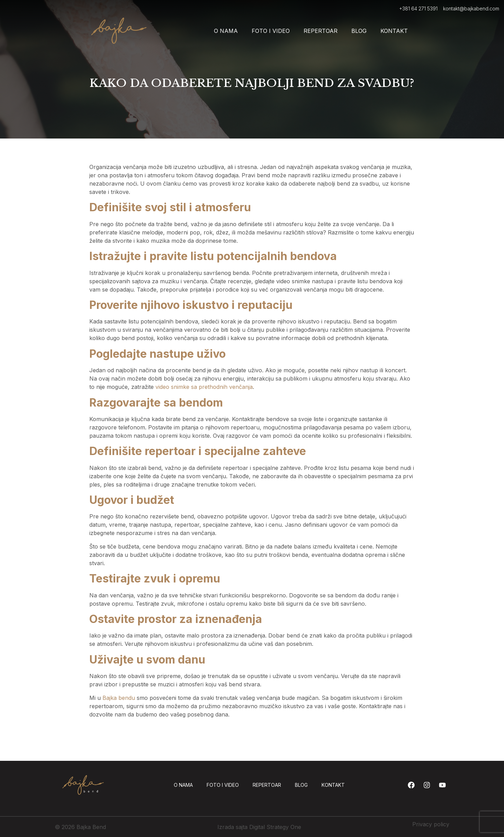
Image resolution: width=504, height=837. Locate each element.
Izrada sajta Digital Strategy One (259, 827)
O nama (226, 31)
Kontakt (394, 31)
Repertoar (321, 31)
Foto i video (271, 31)
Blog (359, 31)
